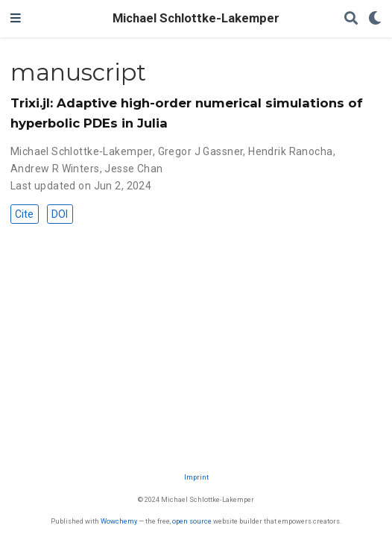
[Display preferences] (375, 19)
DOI (60, 214)
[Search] (351, 19)
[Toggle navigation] (16, 19)
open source (192, 521)
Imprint (196, 477)
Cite (24, 214)
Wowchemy (119, 521)
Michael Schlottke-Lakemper (196, 18)
